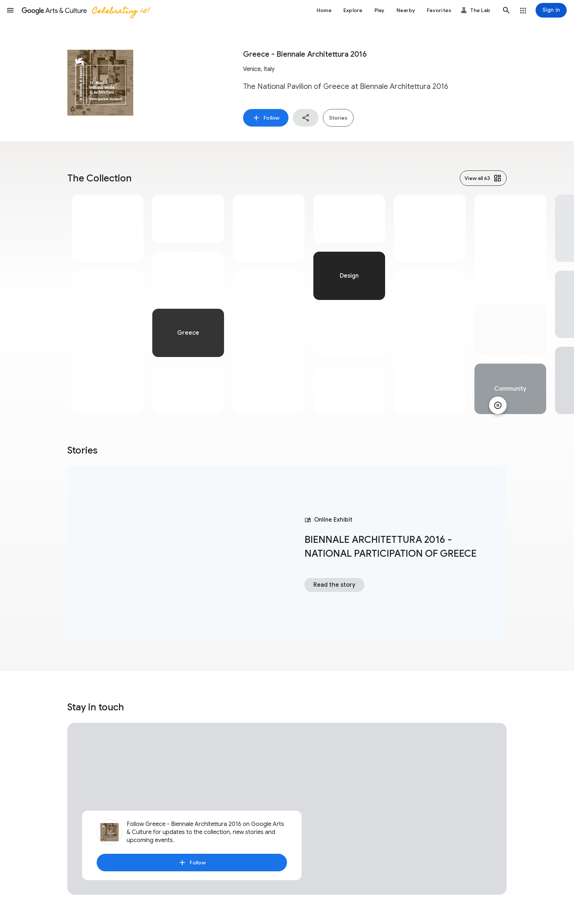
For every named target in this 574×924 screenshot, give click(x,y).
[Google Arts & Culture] (85, 10)
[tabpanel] (108, 304)
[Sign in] (551, 10)
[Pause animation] (498, 405)
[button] (10, 10)
